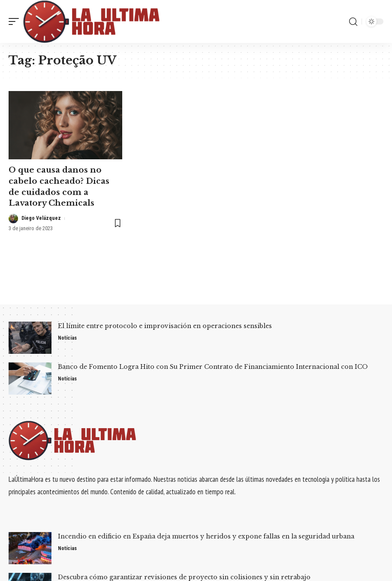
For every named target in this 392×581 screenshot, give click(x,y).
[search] (353, 21)
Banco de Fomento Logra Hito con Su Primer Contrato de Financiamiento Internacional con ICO (213, 367)
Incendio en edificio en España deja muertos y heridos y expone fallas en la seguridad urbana (206, 536)
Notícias (68, 338)
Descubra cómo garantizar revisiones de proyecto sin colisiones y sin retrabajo (184, 577)
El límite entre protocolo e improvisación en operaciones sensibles (165, 326)
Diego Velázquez (42, 217)
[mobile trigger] (16, 21)
